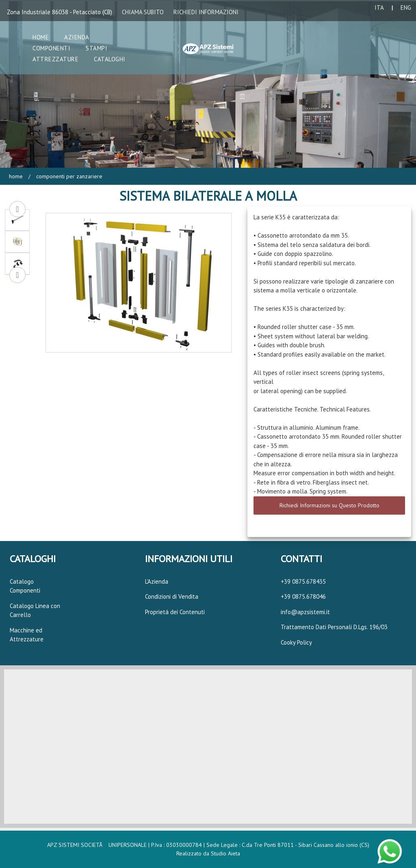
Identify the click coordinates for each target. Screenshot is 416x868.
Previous (17, 209)
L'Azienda (157, 581)
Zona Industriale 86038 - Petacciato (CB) (60, 12)
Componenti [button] (51, 48)
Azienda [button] (77, 37)
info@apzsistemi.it (305, 612)
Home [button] (41, 37)
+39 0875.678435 (303, 581)
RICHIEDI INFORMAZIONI (206, 12)
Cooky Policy (296, 642)
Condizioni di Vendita (172, 596)
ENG (406, 8)
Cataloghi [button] (110, 59)
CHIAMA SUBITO (143, 12)
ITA (379, 8)
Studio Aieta (225, 853)
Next (17, 275)
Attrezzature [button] (55, 59)
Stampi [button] (96, 48)
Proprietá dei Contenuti (175, 612)
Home (16, 176)
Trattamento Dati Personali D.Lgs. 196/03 (334, 627)
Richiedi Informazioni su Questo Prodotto (329, 505)
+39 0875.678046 (303, 596)
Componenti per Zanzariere (68, 176)
